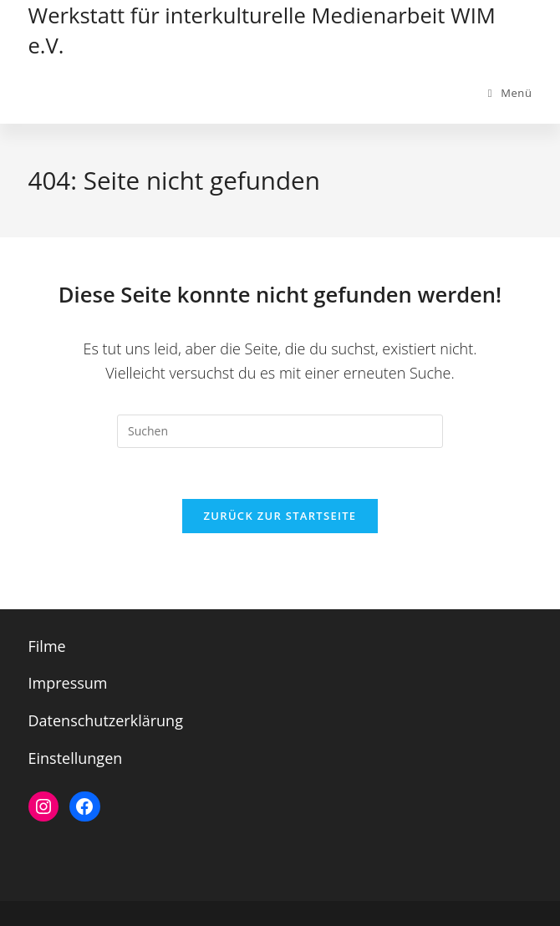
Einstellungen (76, 758)
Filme (47, 646)
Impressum (68, 683)
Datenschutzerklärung (106, 720)
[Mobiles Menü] (510, 93)
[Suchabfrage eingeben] (280, 431)
